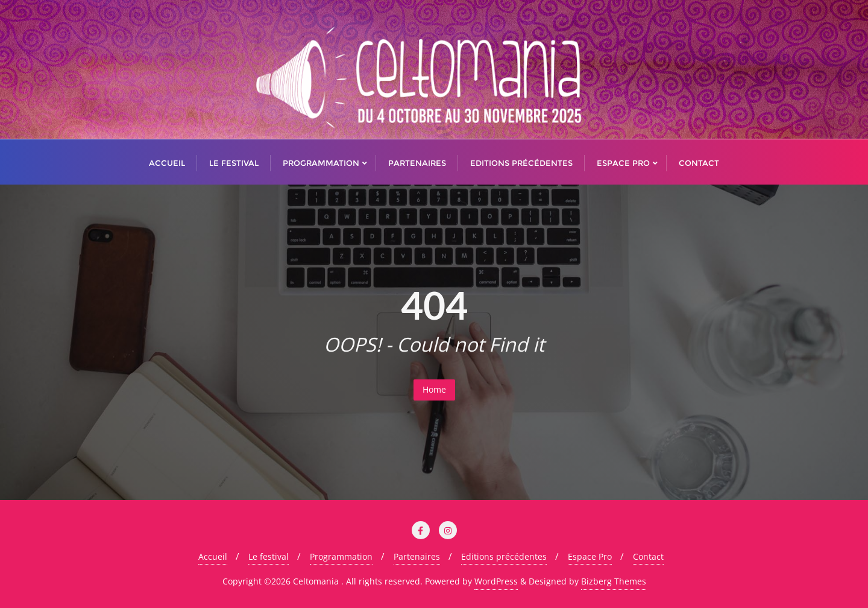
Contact (648, 556)
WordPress (496, 581)
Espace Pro (590, 556)
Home (434, 389)
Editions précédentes (504, 556)
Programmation (341, 556)
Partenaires (417, 556)
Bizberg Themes (614, 581)
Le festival (269, 556)
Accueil (213, 556)
